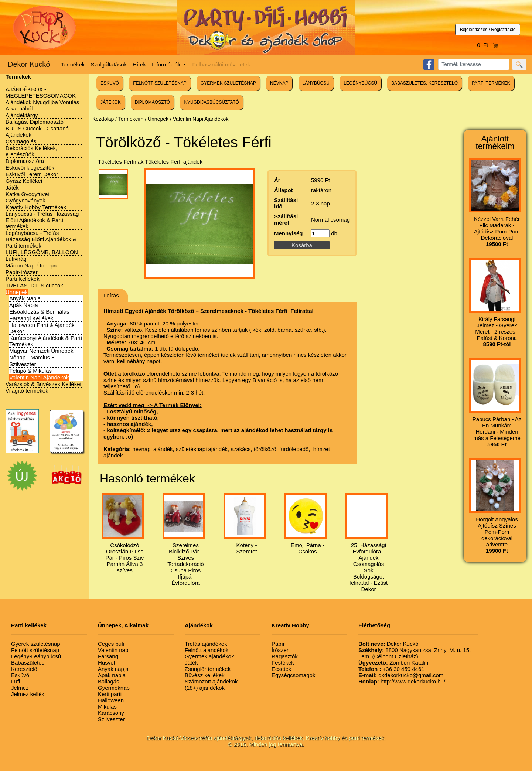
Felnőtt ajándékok (207, 650)
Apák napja (112, 675)
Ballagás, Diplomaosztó (35, 122)
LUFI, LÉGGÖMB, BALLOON (42, 252)
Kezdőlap (103, 119)
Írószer (280, 650)
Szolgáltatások (109, 64)
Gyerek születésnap (36, 644)
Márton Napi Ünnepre (32, 265)
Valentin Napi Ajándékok (39, 377)
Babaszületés (28, 663)
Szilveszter (23, 364)
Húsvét (107, 663)
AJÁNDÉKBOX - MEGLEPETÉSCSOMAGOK (41, 92)
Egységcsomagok (293, 675)
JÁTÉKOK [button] (111, 102)
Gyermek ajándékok (209, 656)
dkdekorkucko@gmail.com (401, 675)
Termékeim (131, 119)
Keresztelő (24, 669)
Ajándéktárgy (22, 115)
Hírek (139, 64)
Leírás (111, 295)
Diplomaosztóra (25, 161)
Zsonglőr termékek (208, 669)
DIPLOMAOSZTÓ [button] (152, 102)
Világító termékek (27, 391)
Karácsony (111, 713)
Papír (278, 644)
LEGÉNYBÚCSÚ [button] (360, 83)
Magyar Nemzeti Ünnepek (41, 351)
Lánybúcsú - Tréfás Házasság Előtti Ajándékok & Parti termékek (42, 220)
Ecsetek (281, 669)
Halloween (111, 700)
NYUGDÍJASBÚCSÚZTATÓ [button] (211, 102)
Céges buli (111, 644)
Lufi (16, 681)
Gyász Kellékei (24, 181)
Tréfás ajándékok (206, 644)
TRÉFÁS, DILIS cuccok (34, 285)
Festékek (283, 663)
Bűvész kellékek (205, 675)
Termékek (73, 64)
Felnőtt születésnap (35, 650)
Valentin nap (113, 650)
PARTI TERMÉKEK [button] (491, 83)
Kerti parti (110, 694)
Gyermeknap (114, 688)
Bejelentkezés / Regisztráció (488, 30)
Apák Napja (24, 305)
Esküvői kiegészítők (30, 168)
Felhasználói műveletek (221, 64)
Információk (167, 64)
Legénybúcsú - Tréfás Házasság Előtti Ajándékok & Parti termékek (41, 239)
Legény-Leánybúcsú (36, 656)
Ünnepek (17, 292)
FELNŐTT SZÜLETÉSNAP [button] (160, 83)
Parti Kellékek (23, 279)
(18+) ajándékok (205, 688)
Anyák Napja (25, 298)
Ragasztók (285, 656)
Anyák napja (113, 669)
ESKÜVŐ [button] (110, 83)
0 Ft (488, 45)
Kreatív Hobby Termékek (36, 207)
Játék (12, 187)
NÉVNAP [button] (279, 83)
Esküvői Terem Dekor (32, 174)
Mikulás (107, 707)
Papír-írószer (22, 272)
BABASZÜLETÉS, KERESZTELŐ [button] (424, 83)
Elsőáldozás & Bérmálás (39, 312)
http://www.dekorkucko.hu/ (402, 681)
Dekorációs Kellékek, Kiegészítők (31, 151)
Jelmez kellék (28, 694)
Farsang (108, 656)
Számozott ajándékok (211, 681)
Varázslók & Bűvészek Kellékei (43, 384)
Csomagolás (21, 141)
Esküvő (20, 675)
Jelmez (20, 688)
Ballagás (109, 681)
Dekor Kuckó (29, 64)
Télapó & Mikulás (30, 371)
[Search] (474, 64)
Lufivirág (16, 259)
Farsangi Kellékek (31, 318)
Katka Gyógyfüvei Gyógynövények (27, 197)
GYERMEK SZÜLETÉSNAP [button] (228, 83)
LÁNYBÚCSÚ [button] (316, 83)
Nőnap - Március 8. (33, 357)
